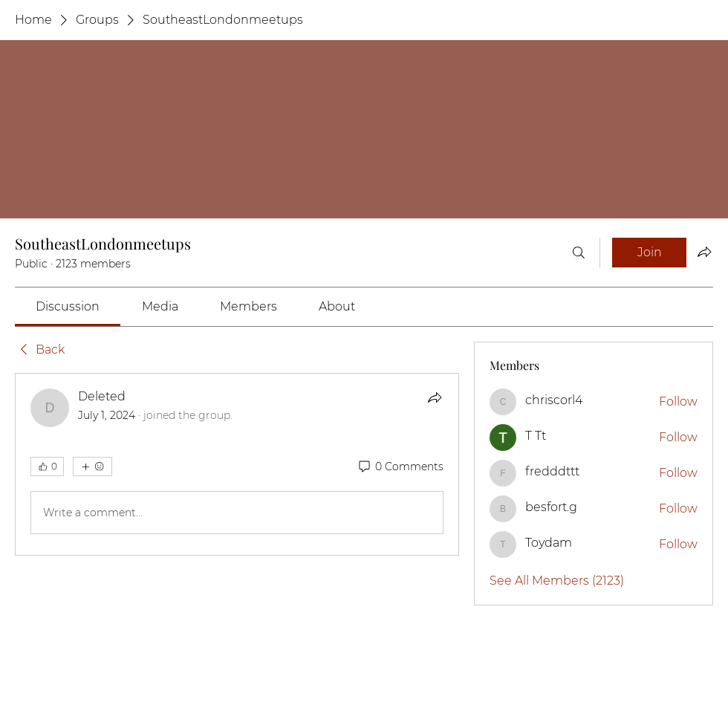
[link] (68, 306)
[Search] (579, 253)
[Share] (435, 397)
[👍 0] (47, 467)
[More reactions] (92, 467)
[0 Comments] (400, 467)
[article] (237, 464)
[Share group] (704, 252)
